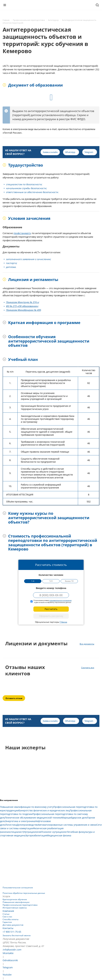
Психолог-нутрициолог (54, 832)
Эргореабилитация (36, 835)
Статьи (6, 914)
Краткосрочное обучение (15, 899)
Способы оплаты (11, 919)
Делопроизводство (27, 825)
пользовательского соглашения (60, 600)
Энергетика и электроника (20, 821)
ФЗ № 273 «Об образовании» (22, 306)
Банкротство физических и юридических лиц (44, 810)
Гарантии (7, 922)
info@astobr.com (12, 950)
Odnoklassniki (10, 960)
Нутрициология (33, 832)
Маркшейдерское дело (74, 818)
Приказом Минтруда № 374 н (22, 302)
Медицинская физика (59, 835)
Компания (8, 911)
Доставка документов (13, 925)
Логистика (11, 825)
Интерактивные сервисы (15, 908)
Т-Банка (63, 622)
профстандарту (22, 233)
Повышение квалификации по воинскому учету (27, 807)
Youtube (7, 975)
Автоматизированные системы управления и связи (67, 825)
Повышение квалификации (16, 902)
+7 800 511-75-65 (12, 932)
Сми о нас (7, 917)
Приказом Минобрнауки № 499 (23, 310)
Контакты (8, 928)
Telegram (8, 967)
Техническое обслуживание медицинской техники (33, 818)
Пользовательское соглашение (18, 888)
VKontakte (8, 953)
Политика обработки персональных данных (24, 893)
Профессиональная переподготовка (20, 905)
